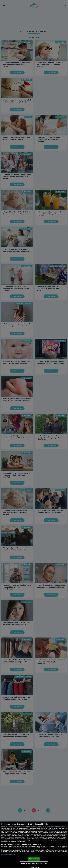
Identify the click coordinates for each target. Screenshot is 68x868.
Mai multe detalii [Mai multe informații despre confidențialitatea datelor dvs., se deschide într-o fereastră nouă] (54, 830)
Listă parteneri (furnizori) (8, 854)
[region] (34, 845)
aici (31, 837)
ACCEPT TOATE (34, 859)
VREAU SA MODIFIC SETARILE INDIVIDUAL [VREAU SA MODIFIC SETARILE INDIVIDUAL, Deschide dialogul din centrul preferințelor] (34, 863)
